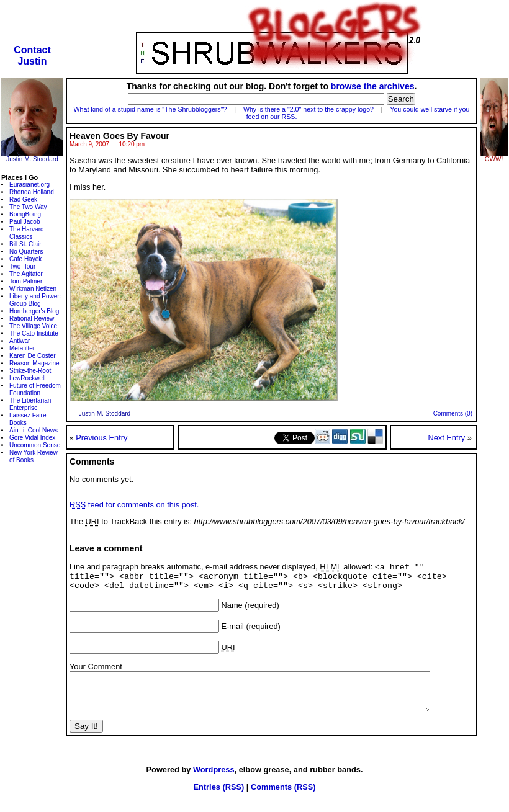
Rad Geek (23, 199)
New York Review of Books (34, 456)
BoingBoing (25, 214)
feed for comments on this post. (134, 505)
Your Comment (96, 671)
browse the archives (373, 86)
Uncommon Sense (35, 445)
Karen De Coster (32, 356)
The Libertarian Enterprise (30, 404)
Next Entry (446, 438)
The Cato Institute (34, 333)
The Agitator (26, 274)
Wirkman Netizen (33, 289)
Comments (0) (453, 413)
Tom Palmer (26, 281)
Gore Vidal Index (32, 438)
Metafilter (22, 348)
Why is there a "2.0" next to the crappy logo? (309, 109)
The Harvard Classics (27, 233)
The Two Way (28, 207)
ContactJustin (32, 56)
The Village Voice (33, 326)
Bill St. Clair (25, 244)
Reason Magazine (34, 363)
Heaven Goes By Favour (119, 136)
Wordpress (214, 782)
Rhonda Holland (32, 192)
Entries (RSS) (218, 799)
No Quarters (26, 252)
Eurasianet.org (29, 185)
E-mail (233, 631)
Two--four (22, 266)
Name (232, 610)
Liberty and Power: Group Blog (35, 300)
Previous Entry (101, 438)
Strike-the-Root (30, 371)
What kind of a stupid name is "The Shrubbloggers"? (151, 109)
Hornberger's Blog (34, 311)
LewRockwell (27, 378)
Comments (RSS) (283, 799)
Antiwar (20, 341)
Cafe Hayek (25, 259)
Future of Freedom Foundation (35, 389)
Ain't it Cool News (34, 430)
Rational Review (32, 319)
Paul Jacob (25, 222)
